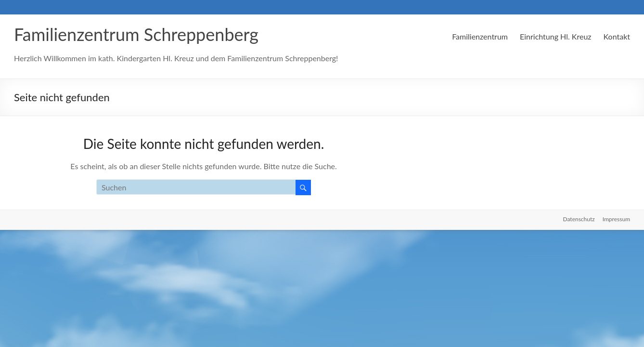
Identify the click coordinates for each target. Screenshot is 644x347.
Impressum (616, 219)
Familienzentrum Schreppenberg (136, 34)
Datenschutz (579, 219)
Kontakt (617, 36)
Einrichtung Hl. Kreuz (556, 36)
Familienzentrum (480, 36)
